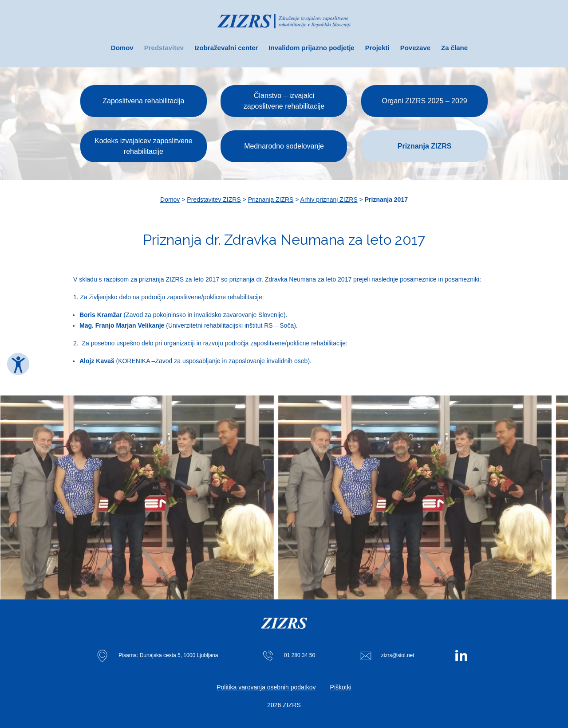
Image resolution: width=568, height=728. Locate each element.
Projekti (377, 48)
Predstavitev (164, 48)
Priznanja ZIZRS (271, 200)
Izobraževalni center (226, 48)
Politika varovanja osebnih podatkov (266, 687)
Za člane (454, 48)
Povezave (415, 48)
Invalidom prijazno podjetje (311, 48)
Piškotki (341, 687)
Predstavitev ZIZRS (214, 200)
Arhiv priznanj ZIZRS (329, 200)
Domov (122, 48)
